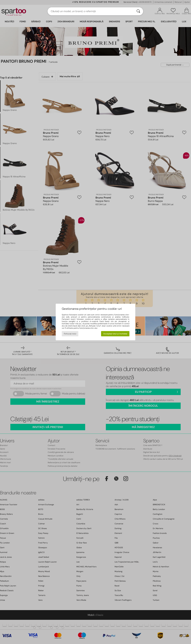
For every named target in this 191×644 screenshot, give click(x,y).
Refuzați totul (70, 334)
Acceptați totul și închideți (115, 334)
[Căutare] (138, 11)
